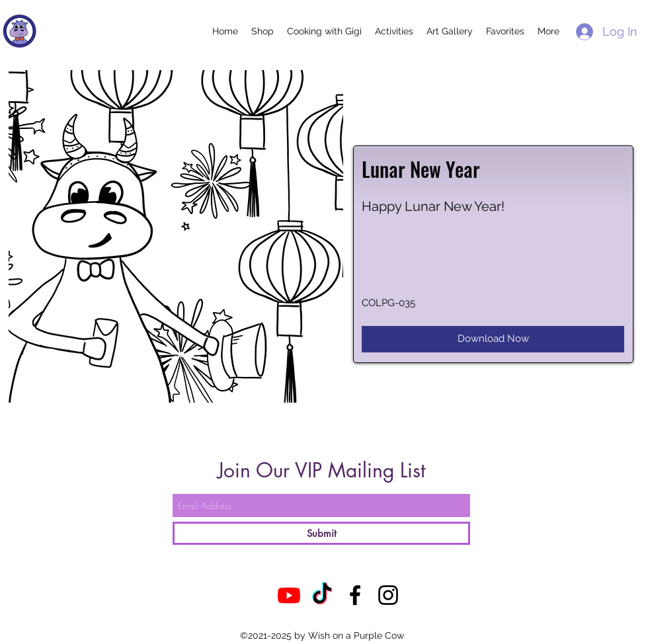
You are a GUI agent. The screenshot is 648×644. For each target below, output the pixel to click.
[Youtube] (289, 595)
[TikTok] (322, 595)
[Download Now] (493, 339)
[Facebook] (355, 595)
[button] (263, 31)
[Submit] (321, 533)
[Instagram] (388, 595)
